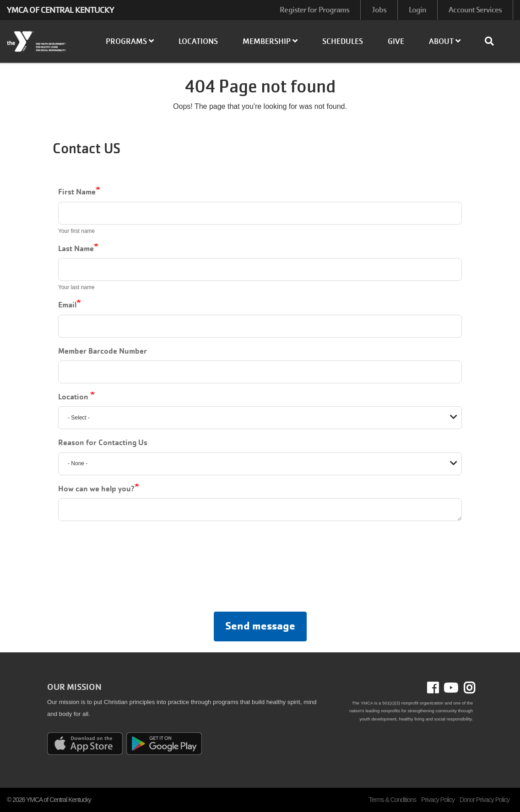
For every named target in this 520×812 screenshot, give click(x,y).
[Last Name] (260, 269)
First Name (77, 192)
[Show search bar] (493, 41)
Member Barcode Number (103, 351)
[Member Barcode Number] (260, 372)
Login (418, 10)
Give (396, 41)
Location (74, 397)
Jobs (379, 10)
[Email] (260, 326)
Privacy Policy (438, 800)
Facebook (439, 688)
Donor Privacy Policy (485, 800)
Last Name (76, 248)
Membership (270, 41)
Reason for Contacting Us (103, 442)
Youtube (450, 688)
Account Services (475, 10)
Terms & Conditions (393, 800)
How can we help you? (96, 489)
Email (67, 305)
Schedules (343, 41)
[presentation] (259, 568)
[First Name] (260, 213)
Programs (130, 41)
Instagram (466, 688)
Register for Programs (314, 10)
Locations (198, 41)
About (445, 41)
